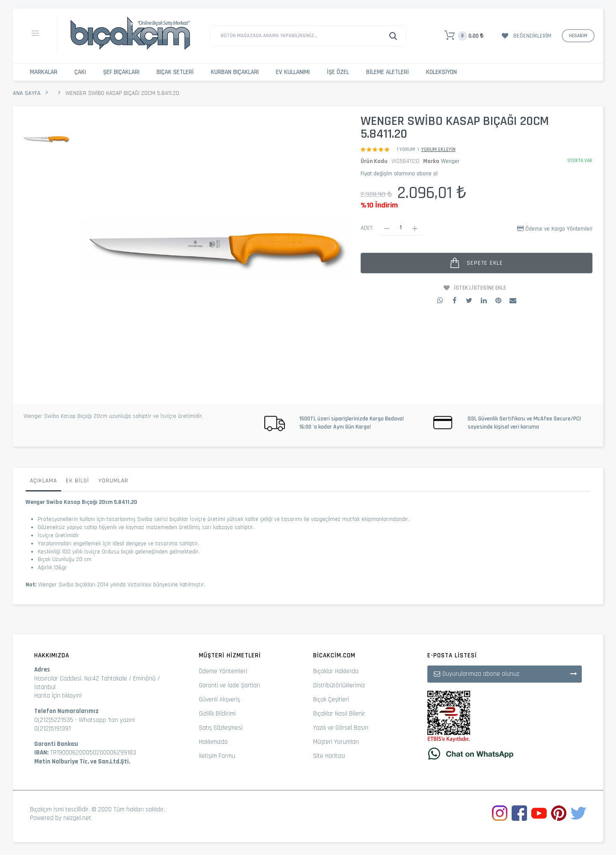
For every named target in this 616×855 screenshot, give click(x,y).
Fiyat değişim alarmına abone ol (399, 174)
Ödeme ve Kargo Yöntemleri (559, 229)
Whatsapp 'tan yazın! (107, 720)
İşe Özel (338, 72)
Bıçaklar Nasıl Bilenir (339, 714)
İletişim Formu (217, 756)
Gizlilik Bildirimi (217, 714)
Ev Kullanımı (293, 72)
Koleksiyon (441, 72)
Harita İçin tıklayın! (58, 696)
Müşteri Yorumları (336, 742)
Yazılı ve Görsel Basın (341, 728)
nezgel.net (77, 818)
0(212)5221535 (54, 720)
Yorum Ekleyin (438, 149)
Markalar (44, 72)
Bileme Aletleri (388, 72)
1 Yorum (406, 149)
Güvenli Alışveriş (219, 700)
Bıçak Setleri (175, 72)
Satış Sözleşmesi (221, 728)
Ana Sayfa (27, 93)
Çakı (80, 72)
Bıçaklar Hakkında (336, 671)
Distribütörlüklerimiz (339, 685)
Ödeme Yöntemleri (223, 671)
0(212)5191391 (52, 729)
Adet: (367, 228)
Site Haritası (329, 756)
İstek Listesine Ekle (480, 288)
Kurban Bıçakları (235, 72)
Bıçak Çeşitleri (331, 700)
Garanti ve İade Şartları (230, 685)
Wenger (450, 161)
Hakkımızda (213, 742)
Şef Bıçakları (121, 72)
